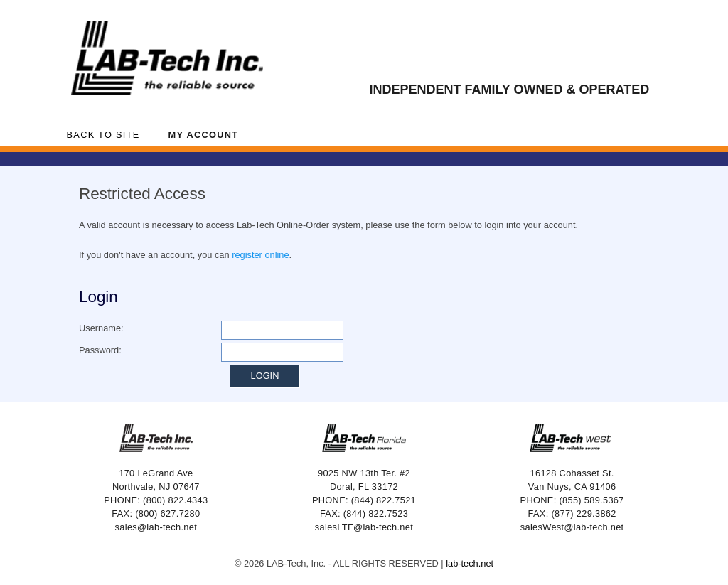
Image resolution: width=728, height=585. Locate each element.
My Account (204, 135)
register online (260, 255)
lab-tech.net (470, 563)
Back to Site (103, 135)
